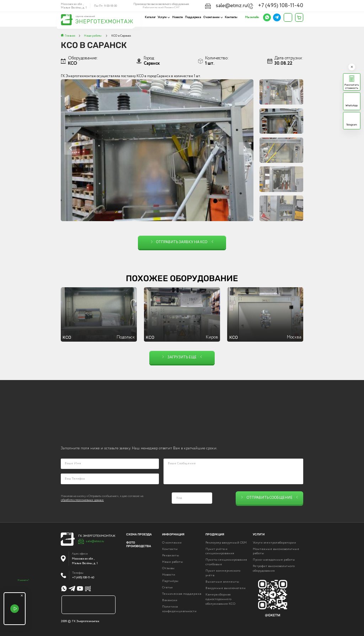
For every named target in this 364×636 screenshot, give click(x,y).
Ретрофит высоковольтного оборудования (274, 568)
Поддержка (194, 17)
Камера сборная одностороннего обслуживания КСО (220, 599)
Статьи (167, 587)
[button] (245, 148)
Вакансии (170, 600)
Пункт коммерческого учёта (223, 573)
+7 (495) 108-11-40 (292, 5)
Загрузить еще (182, 357)
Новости (178, 17)
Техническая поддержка (182, 593)
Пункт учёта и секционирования (220, 551)
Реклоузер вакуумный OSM (226, 542)
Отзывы (168, 568)
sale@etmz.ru (263, 5)
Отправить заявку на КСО (182, 242)
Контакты (231, 17)
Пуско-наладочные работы (274, 559)
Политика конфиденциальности (179, 608)
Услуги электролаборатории (274, 542)
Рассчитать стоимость (352, 86)
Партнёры (170, 581)
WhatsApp (352, 105)
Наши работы (173, 561)
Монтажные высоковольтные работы (276, 551)
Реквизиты (171, 555)
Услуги (164, 17)
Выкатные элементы (222, 581)
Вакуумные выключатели (226, 588)
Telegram (352, 125)
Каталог (152, 17)
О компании (212, 17)
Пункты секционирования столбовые (226, 562)
